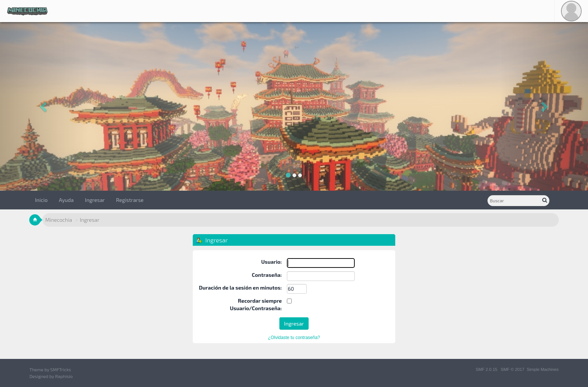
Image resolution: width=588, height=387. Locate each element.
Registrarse (130, 200)
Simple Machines (542, 369)
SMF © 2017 (512, 369)
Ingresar (95, 200)
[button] (44, 106)
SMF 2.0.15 (486, 369)
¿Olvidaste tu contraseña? (294, 338)
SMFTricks (61, 369)
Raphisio (64, 376)
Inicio (41, 200)
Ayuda (66, 200)
